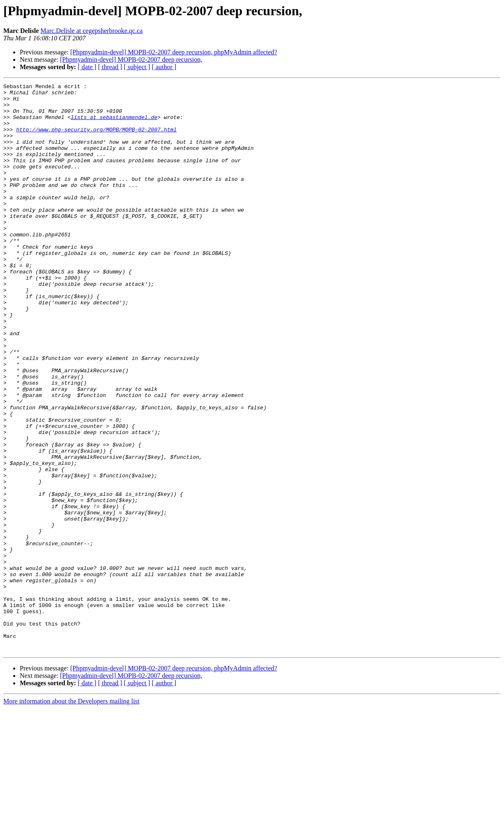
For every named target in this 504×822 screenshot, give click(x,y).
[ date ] (87, 67)
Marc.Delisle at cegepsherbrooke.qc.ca (91, 31)
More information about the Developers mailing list (71, 815)
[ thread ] (110, 67)
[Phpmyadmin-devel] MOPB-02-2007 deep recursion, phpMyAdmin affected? (174, 52)
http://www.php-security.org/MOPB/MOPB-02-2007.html (96, 139)
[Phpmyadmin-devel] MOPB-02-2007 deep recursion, (131, 60)
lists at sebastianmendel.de (114, 124)
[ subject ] (137, 67)
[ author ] (164, 67)
